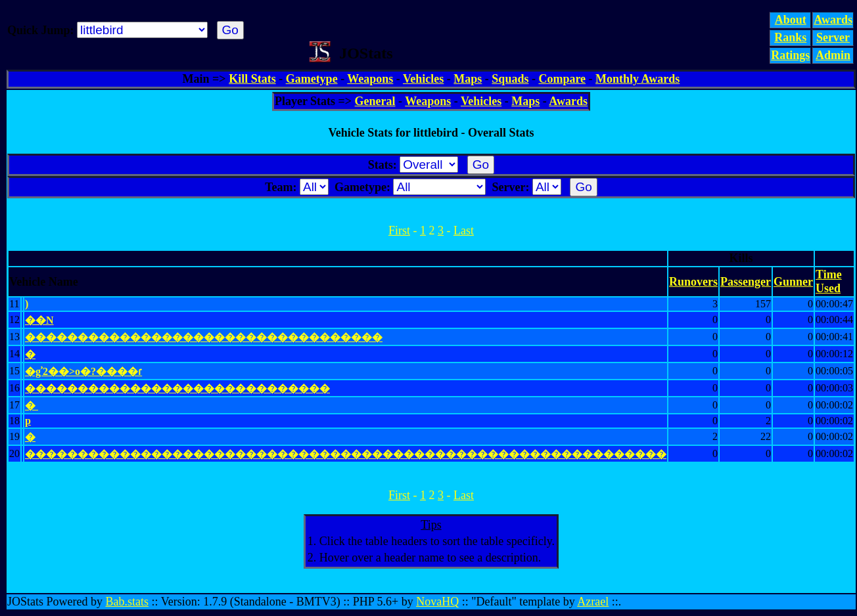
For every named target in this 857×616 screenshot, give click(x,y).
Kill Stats (252, 79)
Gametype (312, 79)
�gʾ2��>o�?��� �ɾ (83, 371)
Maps (468, 79)
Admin (833, 55)
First (399, 231)
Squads (510, 79)
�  (32, 406)
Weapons (370, 79)
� (30, 437)
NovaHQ (437, 602)
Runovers (693, 282)
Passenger (746, 282)
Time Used (829, 281)
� (30, 354)
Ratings (790, 55)
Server (833, 37)
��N (39, 320)
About (791, 20)
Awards (833, 20)
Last (464, 231)
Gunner (793, 282)
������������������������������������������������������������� (346, 454)
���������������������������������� (204, 337)
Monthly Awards (637, 79)
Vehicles (423, 79)
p (28, 421)
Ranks (790, 37)
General (375, 101)
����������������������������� (177, 388)
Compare (562, 79)
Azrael (593, 602)
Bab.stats (127, 602)
